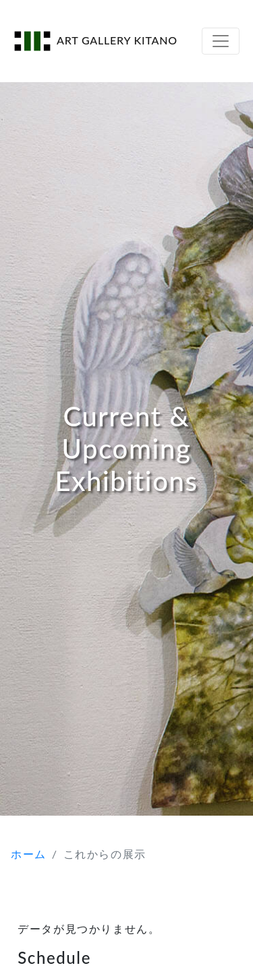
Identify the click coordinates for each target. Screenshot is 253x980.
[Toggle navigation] (221, 41)
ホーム (29, 854)
